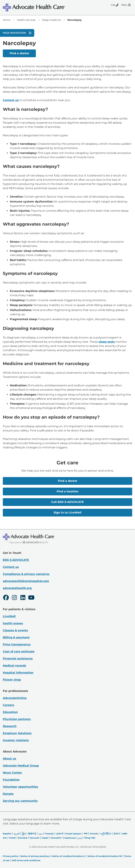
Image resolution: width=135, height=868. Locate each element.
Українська (70, 838)
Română (23, 838)
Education (10, 712)
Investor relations (16, 740)
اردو (80, 838)
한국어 (117, 834)
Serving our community (20, 801)
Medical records (15, 666)
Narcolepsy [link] (74, 20)
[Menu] (126, 5)
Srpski (45, 838)
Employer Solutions (17, 733)
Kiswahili (56, 838)
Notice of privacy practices (35, 856)
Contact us (11, 100)
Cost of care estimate (19, 651)
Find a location (67, 491)
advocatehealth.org (17, 588)
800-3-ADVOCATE (16, 560)
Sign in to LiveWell (67, 513)
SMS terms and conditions (26, 860)
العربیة (17, 834)
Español (7, 834)
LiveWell (9, 616)
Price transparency (17, 644)
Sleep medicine (51, 20)
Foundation (11, 780)
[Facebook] (6, 598)
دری (41, 834)
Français (49, 834)
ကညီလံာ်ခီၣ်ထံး (106, 834)
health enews (13, 623)
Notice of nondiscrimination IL (69, 856)
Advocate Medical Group (21, 766)
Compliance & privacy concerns (26, 574)
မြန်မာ (24, 834)
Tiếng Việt (90, 838)
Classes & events (15, 630)
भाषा (86, 834)
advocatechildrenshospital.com (26, 581)
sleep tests (107, 342)
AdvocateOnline (15, 698)
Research (10, 726)
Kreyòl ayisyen (73, 834)
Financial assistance (18, 659)
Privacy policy (10, 856)
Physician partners (17, 719)
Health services (26, 20)
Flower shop (12, 680)
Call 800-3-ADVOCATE (67, 502)
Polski (12, 838)
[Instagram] (14, 598)
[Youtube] (31, 598)
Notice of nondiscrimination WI (105, 856)
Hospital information (18, 673)
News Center (12, 773)
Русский (34, 838)
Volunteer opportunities (20, 787)
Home (7, 20)
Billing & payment (16, 637)
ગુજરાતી (60, 834)
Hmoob (94, 834)
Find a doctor (19, 53)
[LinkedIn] (23, 598)
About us (9, 759)
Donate (8, 794)
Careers (9, 705)
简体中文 (32, 834)
